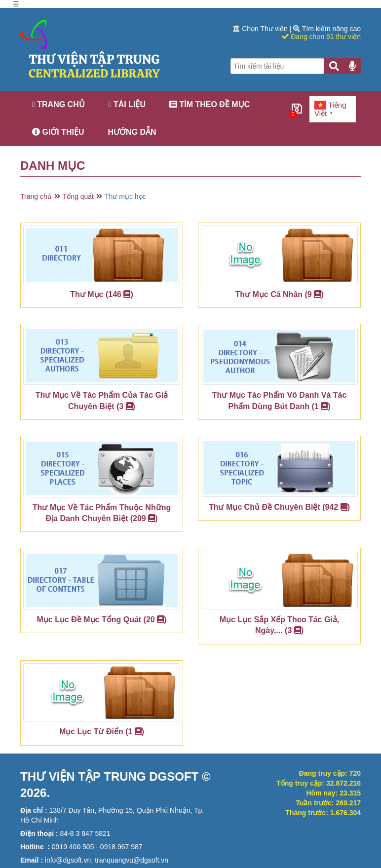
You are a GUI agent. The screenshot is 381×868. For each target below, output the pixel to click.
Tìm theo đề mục (210, 104)
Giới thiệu (58, 132)
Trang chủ (58, 104)
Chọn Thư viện (261, 29)
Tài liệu (127, 104)
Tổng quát (78, 196)
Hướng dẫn (132, 132)
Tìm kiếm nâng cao (327, 29)
